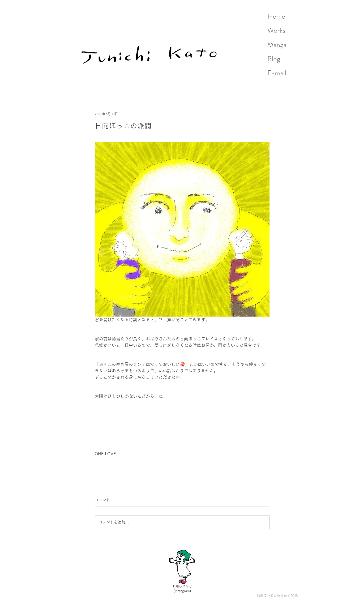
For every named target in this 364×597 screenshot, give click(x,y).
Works (276, 30)
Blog (274, 59)
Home (276, 16)
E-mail (277, 73)
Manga (277, 45)
